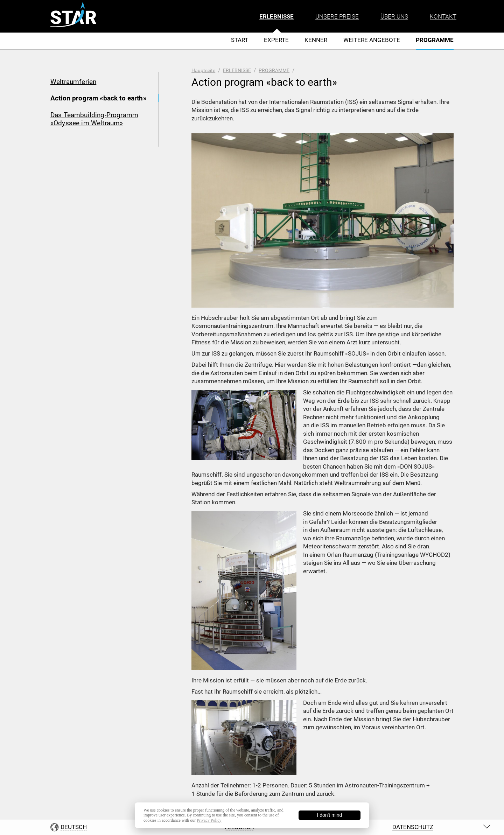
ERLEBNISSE (237, 70)
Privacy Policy (209, 820)
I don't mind (329, 815)
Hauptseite (203, 70)
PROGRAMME (274, 70)
